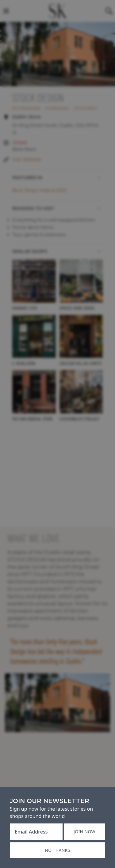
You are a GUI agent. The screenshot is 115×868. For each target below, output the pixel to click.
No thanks (57, 850)
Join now (84, 832)
